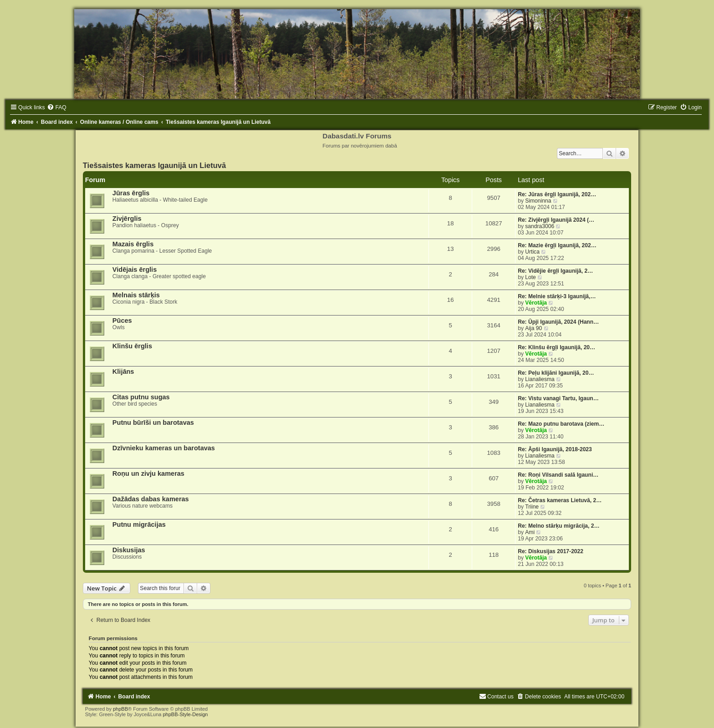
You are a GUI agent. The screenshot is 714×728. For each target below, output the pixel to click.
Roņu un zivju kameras (148, 473)
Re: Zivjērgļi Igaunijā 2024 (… (556, 220)
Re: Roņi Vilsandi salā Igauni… (558, 475)
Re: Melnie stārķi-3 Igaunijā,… (557, 296)
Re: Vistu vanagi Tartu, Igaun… (558, 398)
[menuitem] (56, 107)
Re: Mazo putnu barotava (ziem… (561, 424)
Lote (530, 277)
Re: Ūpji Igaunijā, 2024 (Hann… (558, 322)
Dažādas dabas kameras (151, 499)
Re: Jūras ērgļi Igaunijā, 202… (557, 194)
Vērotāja (536, 303)
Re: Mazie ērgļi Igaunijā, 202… (557, 245)
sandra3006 (540, 226)
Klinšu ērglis (132, 346)
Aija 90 (533, 328)
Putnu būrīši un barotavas (153, 423)
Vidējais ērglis (135, 270)
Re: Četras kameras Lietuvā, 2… (560, 500)
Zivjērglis (127, 219)
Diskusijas (129, 550)
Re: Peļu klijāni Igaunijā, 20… (556, 373)
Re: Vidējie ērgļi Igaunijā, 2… (555, 271)
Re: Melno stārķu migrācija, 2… (558, 526)
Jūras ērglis (131, 193)
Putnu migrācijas (139, 524)
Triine (532, 507)
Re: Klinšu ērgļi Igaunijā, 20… (556, 347)
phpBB (120, 709)
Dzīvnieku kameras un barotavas (164, 448)
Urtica (532, 252)
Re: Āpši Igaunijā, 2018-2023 (555, 449)
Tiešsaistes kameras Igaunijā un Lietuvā (154, 165)
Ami (530, 532)
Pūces (122, 321)
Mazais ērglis (133, 244)
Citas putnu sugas (141, 397)
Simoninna (538, 201)
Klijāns (123, 372)
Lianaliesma (540, 379)
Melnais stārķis (136, 295)
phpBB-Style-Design (185, 714)
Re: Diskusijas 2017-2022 (551, 551)
